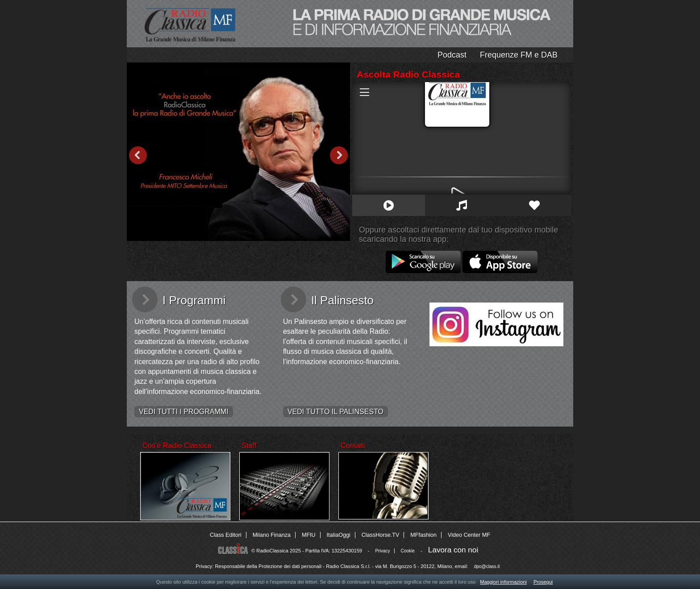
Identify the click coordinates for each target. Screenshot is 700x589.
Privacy (382, 551)
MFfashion (423, 535)
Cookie (408, 551)
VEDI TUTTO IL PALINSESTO (335, 412)
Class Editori (226, 535)
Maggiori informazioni (503, 582)
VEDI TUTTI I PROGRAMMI (184, 412)
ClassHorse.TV (381, 535)
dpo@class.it (487, 566)
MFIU (309, 535)
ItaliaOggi (339, 535)
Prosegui (543, 582)
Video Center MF (469, 535)
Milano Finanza (272, 535)
